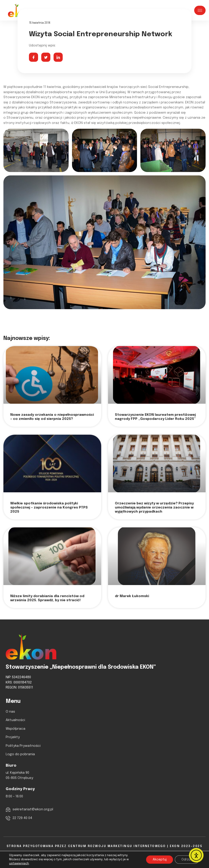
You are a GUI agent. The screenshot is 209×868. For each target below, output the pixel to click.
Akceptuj (159, 860)
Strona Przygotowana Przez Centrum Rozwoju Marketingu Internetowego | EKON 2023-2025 (105, 846)
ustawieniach (19, 864)
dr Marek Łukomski (132, 596)
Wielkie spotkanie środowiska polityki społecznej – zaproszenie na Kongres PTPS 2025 (49, 508)
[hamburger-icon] (200, 10)
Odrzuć (187, 860)
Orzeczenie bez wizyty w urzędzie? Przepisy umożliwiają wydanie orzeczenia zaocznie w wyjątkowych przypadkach (154, 508)
